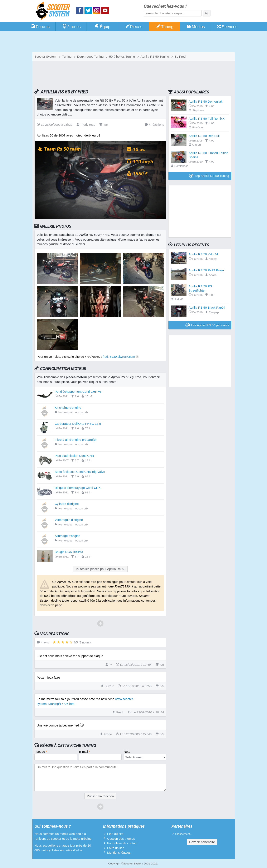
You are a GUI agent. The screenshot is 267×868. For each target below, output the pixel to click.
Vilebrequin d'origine (69, 520)
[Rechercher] (207, 13)
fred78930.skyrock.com (119, 357)
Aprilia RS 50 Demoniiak (206, 101)
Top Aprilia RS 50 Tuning (209, 176)
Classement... (184, 834)
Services (227, 27)
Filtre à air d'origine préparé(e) (76, 440)
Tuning (165, 27)
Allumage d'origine (67, 536)
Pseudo (41, 752)
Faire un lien (116, 848)
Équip (102, 27)
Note (127, 752)
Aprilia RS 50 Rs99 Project (207, 270)
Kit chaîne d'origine (68, 408)
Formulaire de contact (122, 843)
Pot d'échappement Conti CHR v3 (78, 392)
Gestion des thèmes (121, 839)
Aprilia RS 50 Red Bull (204, 136)
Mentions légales (119, 852)
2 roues (71, 27)
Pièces (133, 27)
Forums (40, 27)
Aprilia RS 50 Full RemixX (207, 119)
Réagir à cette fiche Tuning (68, 745)
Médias (196, 27)
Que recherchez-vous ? (165, 6)
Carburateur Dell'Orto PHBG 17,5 (78, 424)
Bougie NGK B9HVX (69, 552)
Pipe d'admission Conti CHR (74, 456)
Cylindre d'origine (67, 504)
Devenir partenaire (202, 842)
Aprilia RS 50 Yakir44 (203, 254)
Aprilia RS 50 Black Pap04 (207, 307)
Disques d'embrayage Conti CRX (78, 488)
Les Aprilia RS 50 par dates (207, 325)
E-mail (85, 752)
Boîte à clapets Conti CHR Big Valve (80, 472)
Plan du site (115, 834)
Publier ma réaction (100, 796)
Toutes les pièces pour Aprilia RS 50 (100, 569)
